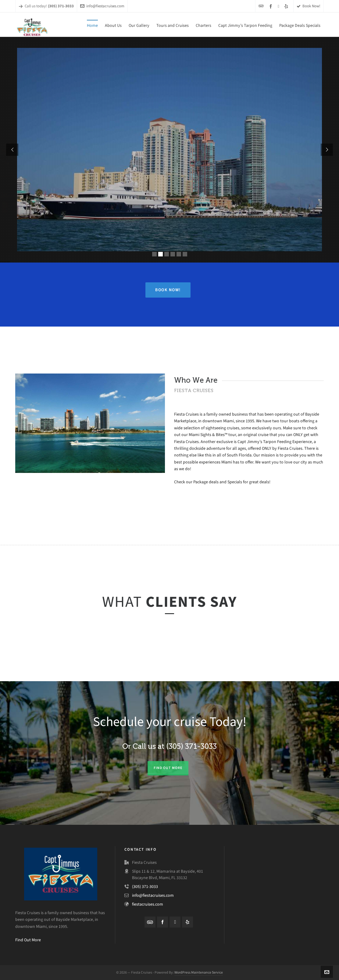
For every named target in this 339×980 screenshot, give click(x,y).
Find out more (168, 768)
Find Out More (28, 940)
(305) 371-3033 (145, 887)
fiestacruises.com (148, 904)
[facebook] (272, 6)
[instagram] (279, 6)
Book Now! (309, 6)
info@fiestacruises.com (102, 6)
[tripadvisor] (262, 6)
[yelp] (287, 6)
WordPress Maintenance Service (199, 972)
